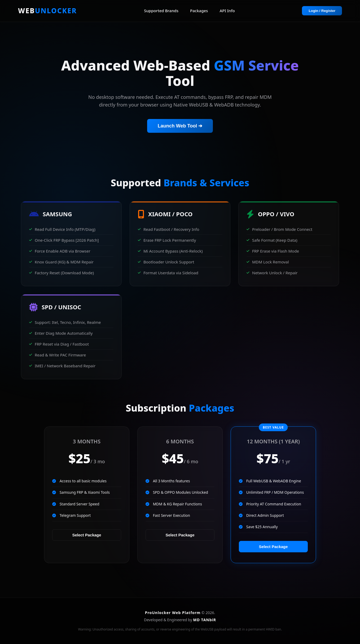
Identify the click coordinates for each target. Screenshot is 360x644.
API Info (227, 11)
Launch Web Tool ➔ (180, 126)
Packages (199, 11)
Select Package (87, 535)
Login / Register (322, 11)
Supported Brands (161, 11)
